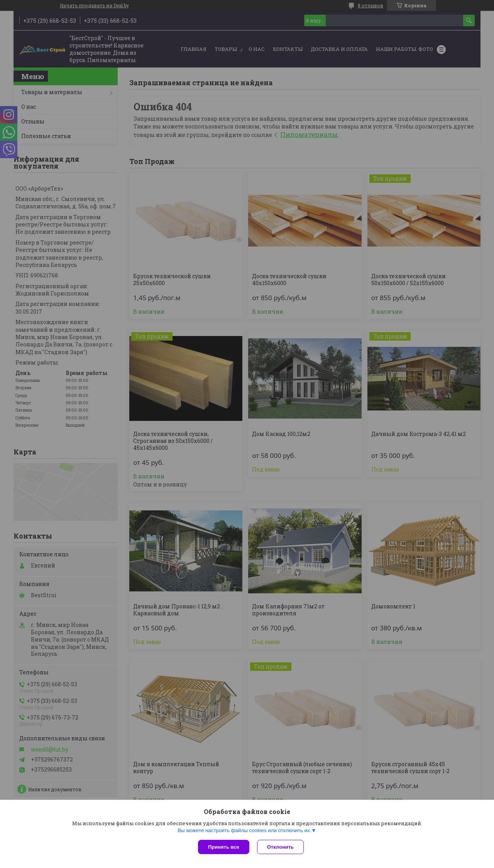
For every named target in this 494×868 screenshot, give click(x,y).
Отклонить (280, 847)
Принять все (224, 847)
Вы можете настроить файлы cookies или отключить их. (244, 830)
